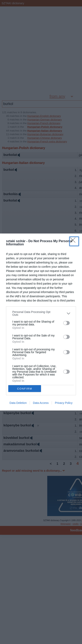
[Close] (74, 241)
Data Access (41, 403)
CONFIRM (25, 389)
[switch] (66, 323)
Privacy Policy (64, 403)
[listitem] (41, 313)
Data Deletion (18, 403)
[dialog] (41, 322)
